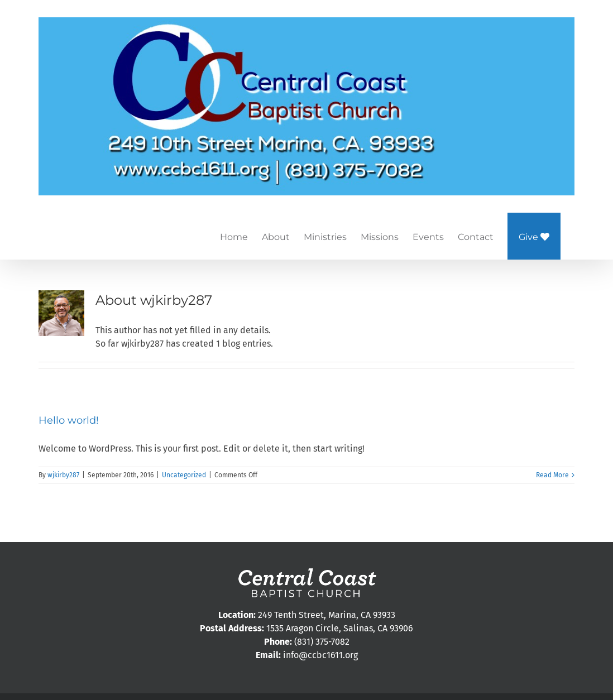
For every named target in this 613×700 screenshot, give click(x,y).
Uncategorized (184, 475)
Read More (552, 475)
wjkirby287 (63, 475)
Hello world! (69, 420)
